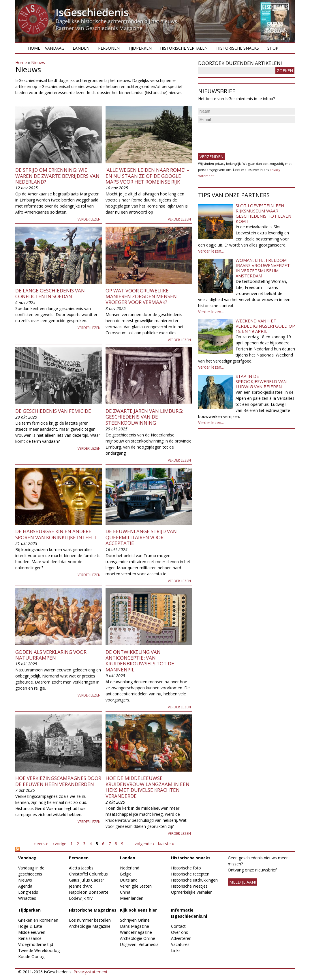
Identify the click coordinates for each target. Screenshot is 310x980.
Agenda (25, 886)
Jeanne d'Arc (80, 886)
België (126, 874)
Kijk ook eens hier (138, 910)
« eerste (41, 844)
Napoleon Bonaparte (89, 892)
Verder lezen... (211, 251)
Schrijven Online (135, 920)
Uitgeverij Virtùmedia (139, 944)
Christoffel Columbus (88, 874)
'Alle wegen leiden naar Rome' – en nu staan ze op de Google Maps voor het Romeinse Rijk (147, 176)
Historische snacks (238, 48)
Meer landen (132, 898)
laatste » (166, 844)
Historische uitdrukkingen (194, 880)
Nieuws (38, 62)
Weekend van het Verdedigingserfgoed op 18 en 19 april (265, 326)
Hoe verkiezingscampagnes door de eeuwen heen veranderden (58, 781)
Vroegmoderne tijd (36, 944)
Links (176, 950)
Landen (81, 48)
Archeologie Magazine (90, 926)
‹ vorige (59, 844)
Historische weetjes (189, 886)
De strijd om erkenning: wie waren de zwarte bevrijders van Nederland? (57, 176)
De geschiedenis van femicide (53, 411)
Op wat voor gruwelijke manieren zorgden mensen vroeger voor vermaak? (141, 296)
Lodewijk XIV (81, 898)
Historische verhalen (184, 48)
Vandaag (55, 48)
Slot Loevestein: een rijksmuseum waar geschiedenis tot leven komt (263, 213)
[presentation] (242, 136)
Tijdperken (140, 48)
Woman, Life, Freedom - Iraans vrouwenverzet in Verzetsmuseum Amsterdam (263, 268)
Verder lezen (89, 219)
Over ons (180, 932)
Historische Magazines (93, 910)
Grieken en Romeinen (38, 920)
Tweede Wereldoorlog (39, 950)
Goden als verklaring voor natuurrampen (51, 655)
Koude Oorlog (31, 956)
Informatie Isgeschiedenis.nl (189, 913)
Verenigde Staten (136, 886)
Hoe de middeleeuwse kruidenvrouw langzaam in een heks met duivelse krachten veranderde (148, 787)
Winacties (27, 898)
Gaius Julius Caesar (87, 880)
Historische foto (186, 868)
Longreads (28, 892)
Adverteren (181, 938)
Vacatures (180, 944)
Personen (109, 48)
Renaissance (30, 938)
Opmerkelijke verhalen (192, 892)
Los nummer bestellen (90, 920)
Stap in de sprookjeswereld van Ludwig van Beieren (261, 381)
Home (34, 48)
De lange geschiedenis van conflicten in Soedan (50, 293)
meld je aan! (243, 882)
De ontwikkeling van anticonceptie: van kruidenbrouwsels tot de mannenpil (140, 661)
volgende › (144, 844)
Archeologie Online (138, 938)
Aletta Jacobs (81, 868)
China (125, 892)
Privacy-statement (91, 972)
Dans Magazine (135, 926)
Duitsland (129, 880)
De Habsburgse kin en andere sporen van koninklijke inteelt (56, 534)
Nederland (130, 868)
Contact (178, 926)
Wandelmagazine (136, 932)
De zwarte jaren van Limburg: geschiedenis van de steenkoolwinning (144, 417)
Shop (273, 48)
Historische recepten (190, 874)
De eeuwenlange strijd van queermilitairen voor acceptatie (141, 537)
